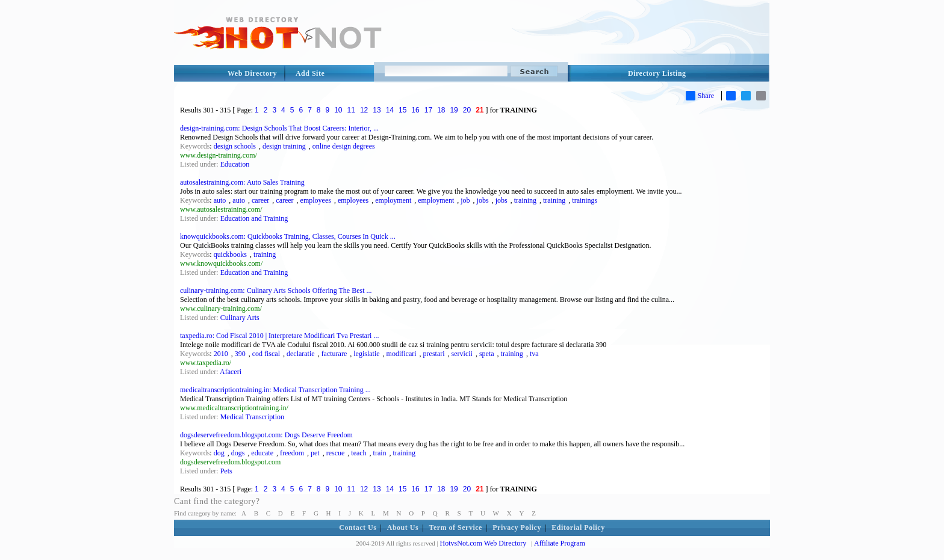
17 (428, 110)
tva (534, 354)
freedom (292, 453)
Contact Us (358, 528)
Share (700, 96)
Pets (226, 471)
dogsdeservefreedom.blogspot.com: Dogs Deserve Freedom (266, 435)
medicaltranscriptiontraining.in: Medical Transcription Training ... (275, 390)
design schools (235, 146)
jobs (483, 200)
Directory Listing (657, 73)
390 (240, 354)
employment (393, 200)
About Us (403, 528)
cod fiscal (266, 354)
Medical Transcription (252, 417)
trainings (585, 200)
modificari (402, 354)
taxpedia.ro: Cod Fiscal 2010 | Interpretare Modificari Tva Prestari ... (279, 336)
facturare (334, 354)
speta (487, 354)
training (525, 200)
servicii (462, 354)
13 (377, 110)
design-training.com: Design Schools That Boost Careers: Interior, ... (279, 128)
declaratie (301, 354)
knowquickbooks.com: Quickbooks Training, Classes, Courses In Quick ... (288, 236)
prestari (434, 354)
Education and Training (254, 218)
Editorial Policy (578, 528)
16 (415, 110)
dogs (238, 453)
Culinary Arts (240, 318)
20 (467, 110)
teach (359, 453)
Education (235, 164)
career (260, 200)
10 (338, 110)
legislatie (366, 354)
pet (315, 453)
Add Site (310, 73)
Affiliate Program (560, 543)
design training (284, 146)
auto (220, 200)
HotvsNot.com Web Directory (483, 543)
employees (316, 200)
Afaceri (231, 372)
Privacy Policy (517, 528)
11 (351, 110)
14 (390, 110)
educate (262, 453)
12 (364, 110)
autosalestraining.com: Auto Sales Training (242, 182)
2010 (221, 354)
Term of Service (456, 528)
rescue (336, 453)
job (465, 200)
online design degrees (344, 146)
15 (402, 110)
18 (441, 110)
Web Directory (252, 73)
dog (219, 453)
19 (454, 110)
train (380, 453)
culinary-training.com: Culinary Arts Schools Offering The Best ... (276, 291)
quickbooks (230, 254)
